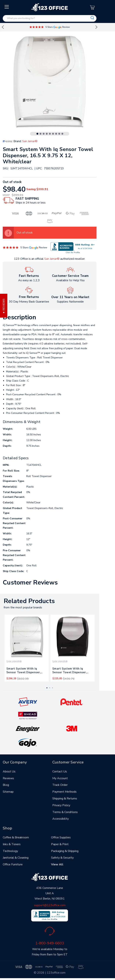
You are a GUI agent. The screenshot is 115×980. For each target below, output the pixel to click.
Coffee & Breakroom (16, 837)
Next (96, 27)
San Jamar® (52, 259)
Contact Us (60, 772)
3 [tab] (44, 134)
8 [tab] (59, 134)
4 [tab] (47, 134)
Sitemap (8, 792)
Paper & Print (60, 844)
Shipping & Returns (65, 799)
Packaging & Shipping (65, 851)
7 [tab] (56, 134)
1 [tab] (37, 134)
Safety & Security (62, 858)
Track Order (60, 785)
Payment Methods (64, 792)
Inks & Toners (12, 844)
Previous (3, 27)
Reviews (8, 778)
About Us (9, 772)
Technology (10, 851)
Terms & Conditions (65, 812)
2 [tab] (41, 134)
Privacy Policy (61, 805)
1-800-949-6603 (50, 943)
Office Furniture (13, 864)
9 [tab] (62, 134)
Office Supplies (61, 837)
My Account (60, 778)
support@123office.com (50, 905)
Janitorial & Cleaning (16, 858)
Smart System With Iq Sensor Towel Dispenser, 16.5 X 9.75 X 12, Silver (24, 671)
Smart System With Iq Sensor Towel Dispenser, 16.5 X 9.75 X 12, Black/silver (72, 671)
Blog (6, 785)
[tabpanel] (27, 648)
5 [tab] (50, 134)
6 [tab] (53, 134)
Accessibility (61, 819)
